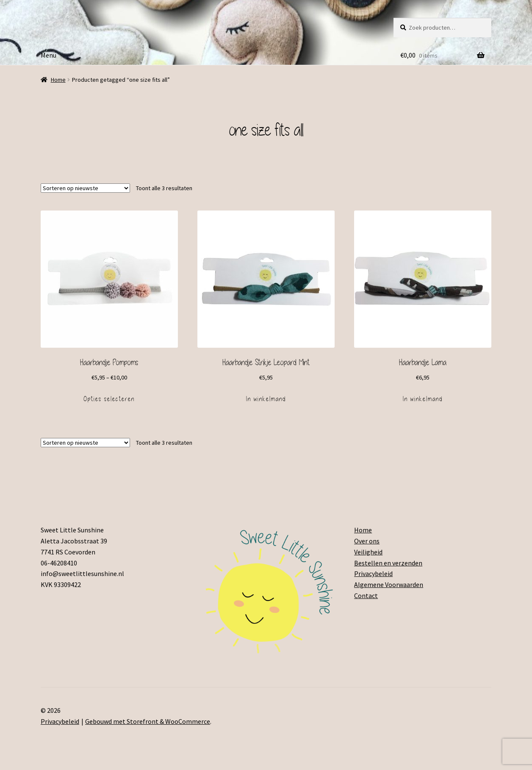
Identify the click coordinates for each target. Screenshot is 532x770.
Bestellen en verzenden (388, 563)
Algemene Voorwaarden (389, 584)
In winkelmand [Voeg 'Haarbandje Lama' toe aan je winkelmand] (423, 399)
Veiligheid (368, 552)
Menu (48, 55)
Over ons (367, 541)
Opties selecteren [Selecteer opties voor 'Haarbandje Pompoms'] (109, 399)
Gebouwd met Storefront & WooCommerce (148, 721)
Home (58, 80)
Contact (366, 596)
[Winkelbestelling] (85, 188)
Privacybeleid (373, 573)
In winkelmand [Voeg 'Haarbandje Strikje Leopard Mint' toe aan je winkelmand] (266, 399)
